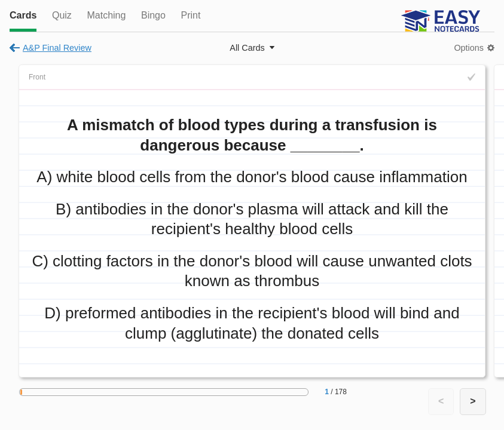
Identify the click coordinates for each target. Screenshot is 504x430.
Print (190, 15)
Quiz (62, 15)
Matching (106, 15)
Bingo (153, 15)
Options (469, 48)
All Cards (247, 48)
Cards (23, 15)
